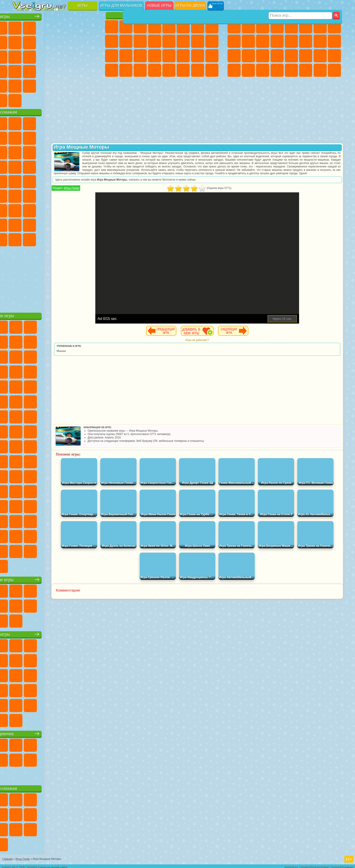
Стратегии (263, 27)
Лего (91, 137)
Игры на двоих (190, 6)
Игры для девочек (163, 15)
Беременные (212, 41)
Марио (77, 166)
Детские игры (56, 633)
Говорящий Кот (62, 122)
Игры (83, 6)
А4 (19, 209)
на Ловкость (91, 27)
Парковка (234, 27)
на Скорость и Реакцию (62, 70)
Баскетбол (91, 85)
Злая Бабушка (77, 137)
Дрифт (334, 56)
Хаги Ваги (62, 209)
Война (48, 99)
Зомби (291, 27)
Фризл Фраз (19, 180)
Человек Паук (91, 166)
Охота (334, 70)
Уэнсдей (19, 238)
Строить (62, 99)
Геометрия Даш (48, 41)
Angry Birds (34, 151)
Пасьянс (62, 56)
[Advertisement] (56, 277)
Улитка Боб (19, 137)
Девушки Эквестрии (126, 27)
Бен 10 (320, 56)
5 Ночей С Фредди (91, 122)
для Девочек (34, 27)
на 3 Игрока (34, 85)
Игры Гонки (121, 195)
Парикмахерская (169, 41)
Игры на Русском (77, 56)
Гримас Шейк (62, 238)
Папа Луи (198, 41)
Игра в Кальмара (91, 195)
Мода (198, 56)
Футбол (248, 27)
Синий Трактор (19, 195)
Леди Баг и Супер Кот (62, 137)
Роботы (334, 41)
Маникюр (140, 56)
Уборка (126, 70)
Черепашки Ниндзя (234, 41)
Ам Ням (48, 151)
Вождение (19, 99)
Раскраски (212, 27)
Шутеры (248, 70)
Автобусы (234, 70)
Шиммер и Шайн (48, 180)
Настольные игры (56, 578)
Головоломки (19, 85)
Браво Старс (77, 195)
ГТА (306, 56)
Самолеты (291, 70)
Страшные (19, 56)
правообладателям (314, 865)
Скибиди (48, 238)
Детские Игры (62, 27)
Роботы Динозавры (248, 56)
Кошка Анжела (112, 41)
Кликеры (48, 56)
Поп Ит (34, 41)
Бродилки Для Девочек (198, 27)
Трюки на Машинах (77, 70)
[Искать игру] (301, 6)
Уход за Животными (183, 70)
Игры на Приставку (77, 99)
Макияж (169, 56)
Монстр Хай (183, 27)
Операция (155, 56)
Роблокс (77, 209)
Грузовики (277, 41)
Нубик (91, 209)
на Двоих (77, 27)
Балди (34, 209)
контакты (291, 865)
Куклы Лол (212, 70)
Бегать (263, 70)
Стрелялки (277, 70)
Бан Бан (34, 238)
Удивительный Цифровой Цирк (91, 238)
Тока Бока (48, 224)
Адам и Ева (34, 180)
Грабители (277, 56)
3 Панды (77, 151)
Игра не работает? (222, 347)
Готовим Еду (169, 70)
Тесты (169, 27)
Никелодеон (48, 85)
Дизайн (112, 70)
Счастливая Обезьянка (62, 180)
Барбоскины (48, 166)
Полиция (234, 56)
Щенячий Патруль (48, 122)
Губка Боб (34, 122)
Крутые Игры (62, 85)
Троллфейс (48, 137)
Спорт (62, 41)
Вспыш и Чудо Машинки (19, 166)
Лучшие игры (56, 15)
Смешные (77, 41)
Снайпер (320, 41)
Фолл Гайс (34, 195)
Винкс (155, 70)
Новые (19, 27)
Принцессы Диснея (183, 56)
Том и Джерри (77, 180)
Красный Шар (34, 137)
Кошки (140, 41)
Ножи (91, 56)
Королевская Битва (306, 27)
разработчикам (342, 865)
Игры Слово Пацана (91, 224)
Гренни (48, 209)
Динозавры (19, 70)
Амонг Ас (62, 195)
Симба (77, 224)
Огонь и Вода (140, 27)
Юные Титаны (91, 180)
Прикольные (34, 70)
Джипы (306, 70)
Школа (77, 85)
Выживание (263, 56)
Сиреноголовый (48, 195)
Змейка (91, 70)
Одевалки (155, 41)
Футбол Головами (34, 99)
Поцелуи (183, 41)
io (91, 41)
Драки (291, 41)
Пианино (140, 70)
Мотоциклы (248, 41)
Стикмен (263, 41)
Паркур (320, 70)
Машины (334, 27)
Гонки (306, 41)
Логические (34, 56)
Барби (155, 27)
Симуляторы (48, 27)
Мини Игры (48, 70)
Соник (34, 166)
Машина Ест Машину (291, 56)
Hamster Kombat (77, 238)
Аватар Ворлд (62, 224)
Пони (112, 27)
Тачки (91, 151)
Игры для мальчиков (121, 6)
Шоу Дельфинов (62, 151)
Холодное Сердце (126, 41)
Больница (126, 56)
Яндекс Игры (19, 41)
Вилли (19, 122)
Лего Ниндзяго (77, 122)
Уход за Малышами (212, 56)
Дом (198, 70)
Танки (277, 27)
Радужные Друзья (34, 224)
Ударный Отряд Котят (62, 166)
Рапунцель (112, 56)
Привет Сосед (19, 224)
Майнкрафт (320, 27)
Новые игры (159, 6)
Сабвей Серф (19, 151)
